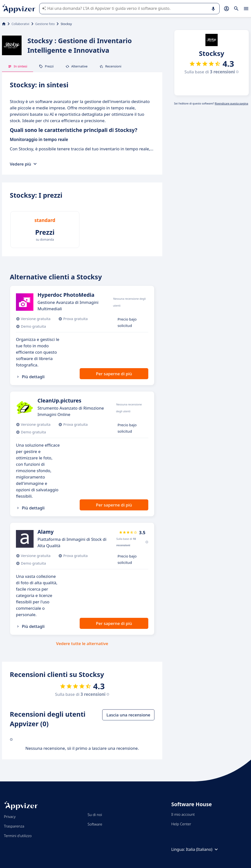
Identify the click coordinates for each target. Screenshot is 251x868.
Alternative (76, 66)
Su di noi (95, 815)
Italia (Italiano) (202, 849)
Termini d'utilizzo (18, 836)
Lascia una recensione (128, 715)
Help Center (181, 824)
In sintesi (18, 66)
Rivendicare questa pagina (231, 103)
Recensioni (110, 66)
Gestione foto (45, 24)
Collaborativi (20, 24)
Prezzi (46, 66)
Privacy (10, 816)
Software (95, 824)
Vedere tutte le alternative (82, 643)
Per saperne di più (114, 374)
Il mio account (183, 814)
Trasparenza (14, 826)
